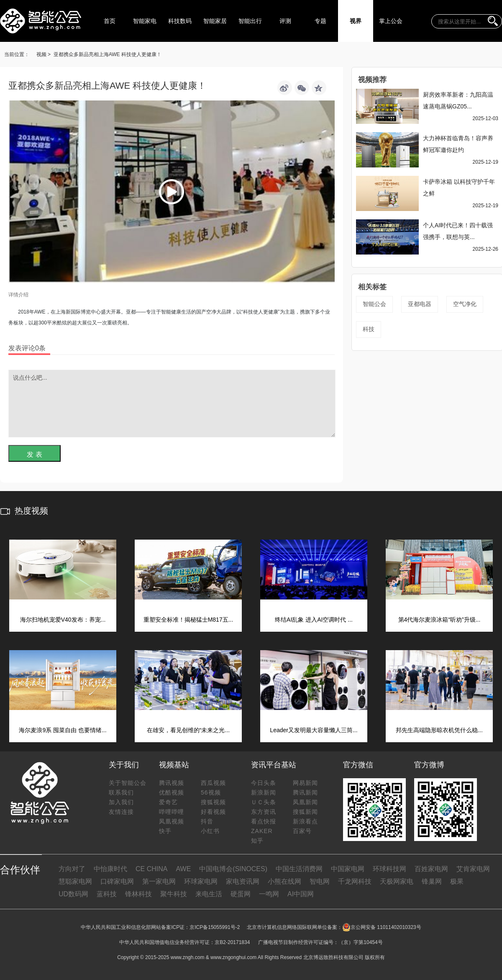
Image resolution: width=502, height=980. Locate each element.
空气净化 (465, 304)
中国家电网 (348, 869)
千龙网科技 (355, 881)
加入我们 (121, 802)
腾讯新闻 (305, 792)
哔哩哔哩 (172, 812)
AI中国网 (301, 894)
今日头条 (264, 783)
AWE (183, 869)
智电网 (320, 881)
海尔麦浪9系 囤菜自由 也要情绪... (63, 730)
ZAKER (262, 831)
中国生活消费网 (299, 869)
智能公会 (374, 304)
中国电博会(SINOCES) (233, 869)
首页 (110, 21)
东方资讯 (264, 812)
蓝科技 (107, 894)
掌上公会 (391, 21)
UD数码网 (73, 894)
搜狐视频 (213, 802)
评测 (285, 21)
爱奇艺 (168, 802)
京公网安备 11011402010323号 (382, 927)
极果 (457, 881)
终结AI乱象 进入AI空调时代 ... (314, 620)
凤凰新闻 (305, 802)
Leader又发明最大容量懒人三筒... (314, 730)
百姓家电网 (431, 869)
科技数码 (180, 21)
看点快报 (264, 821)
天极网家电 (397, 881)
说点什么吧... (172, 404)
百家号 (302, 831)
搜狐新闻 (305, 812)
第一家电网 (159, 881)
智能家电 (145, 21)
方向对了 (72, 869)
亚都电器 (420, 304)
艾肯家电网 (473, 869)
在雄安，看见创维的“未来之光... (188, 730)
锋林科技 (138, 894)
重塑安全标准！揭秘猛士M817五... (188, 620)
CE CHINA (151, 869)
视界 (356, 21)
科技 (369, 329)
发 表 (34, 454)
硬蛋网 (241, 894)
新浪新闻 (264, 792)
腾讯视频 (172, 783)
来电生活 (209, 894)
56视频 (211, 792)
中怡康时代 (110, 869)
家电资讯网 (243, 881)
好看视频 (213, 812)
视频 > (44, 54)
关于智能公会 (128, 783)
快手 (165, 831)
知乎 (257, 841)
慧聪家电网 (75, 881)
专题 (320, 21)
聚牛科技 (174, 894)
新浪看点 (305, 821)
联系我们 (121, 792)
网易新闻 (305, 783)
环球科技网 (389, 869)
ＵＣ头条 (264, 802)
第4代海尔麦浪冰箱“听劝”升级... (439, 620)
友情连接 (121, 812)
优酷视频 (172, 792)
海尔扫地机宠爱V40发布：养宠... (63, 620)
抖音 (207, 821)
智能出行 (250, 21)
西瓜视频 (213, 783)
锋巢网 (432, 881)
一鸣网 (269, 894)
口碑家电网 (117, 881)
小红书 (210, 831)
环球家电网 (201, 881)
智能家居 (215, 21)
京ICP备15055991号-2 (215, 927)
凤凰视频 (172, 821)
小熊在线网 (284, 881)
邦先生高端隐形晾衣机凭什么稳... (439, 730)
